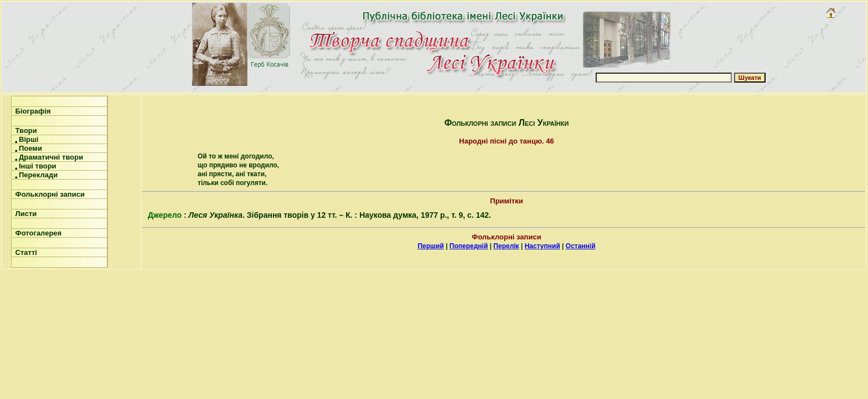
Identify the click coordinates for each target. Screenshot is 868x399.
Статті (25, 252)
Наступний (542, 246)
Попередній (469, 246)
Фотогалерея (37, 233)
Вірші (26, 139)
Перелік (506, 246)
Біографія (32, 111)
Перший (430, 246)
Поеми (28, 148)
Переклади (35, 175)
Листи (25, 214)
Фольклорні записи (49, 194)
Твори (25, 131)
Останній (581, 246)
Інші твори (35, 166)
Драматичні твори (48, 157)
